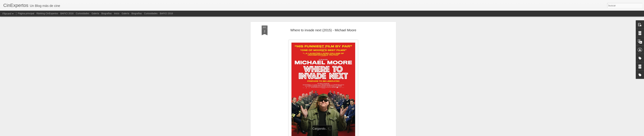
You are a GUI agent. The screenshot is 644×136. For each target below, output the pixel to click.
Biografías (107, 13)
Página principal (26, 13)
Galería (95, 13)
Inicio (117, 13)
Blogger (339, 134)
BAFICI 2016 (67, 13)
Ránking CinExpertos (47, 13)
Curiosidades (82, 13)
